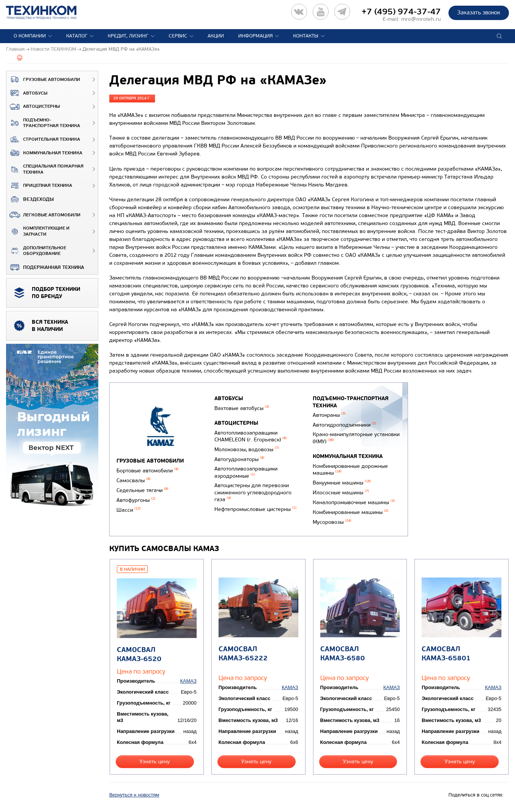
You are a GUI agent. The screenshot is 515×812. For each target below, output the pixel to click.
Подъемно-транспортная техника (43, 123)
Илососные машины (341, 493)
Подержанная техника (45, 267)
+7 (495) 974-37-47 (401, 12)
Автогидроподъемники (344, 425)
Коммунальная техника (44, 153)
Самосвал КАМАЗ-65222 (243, 654)
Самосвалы (133, 481)
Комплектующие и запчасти (38, 231)
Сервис (178, 36)
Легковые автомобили (43, 215)
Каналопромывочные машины (354, 502)
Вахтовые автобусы (242, 408)
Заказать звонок (479, 12)
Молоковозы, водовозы (247, 449)
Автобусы (27, 93)
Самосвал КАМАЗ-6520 (139, 654)
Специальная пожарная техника (45, 169)
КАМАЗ (188, 681)
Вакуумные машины (342, 483)
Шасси (129, 510)
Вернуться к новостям (134, 795)
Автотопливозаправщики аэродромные (246, 472)
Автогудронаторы (239, 459)
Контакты (306, 36)
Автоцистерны (33, 107)
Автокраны (329, 415)
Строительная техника (43, 140)
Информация (255, 36)
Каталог (77, 36)
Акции (216, 36)
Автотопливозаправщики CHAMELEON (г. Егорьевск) (251, 436)
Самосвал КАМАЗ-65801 (446, 654)
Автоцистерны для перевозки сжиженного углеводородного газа (253, 492)
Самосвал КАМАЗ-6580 (343, 654)
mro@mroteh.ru (421, 19)
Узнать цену (155, 762)
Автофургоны (136, 500)
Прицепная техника (39, 186)
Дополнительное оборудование (36, 251)
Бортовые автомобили (147, 471)
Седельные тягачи (142, 490)
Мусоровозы (332, 522)
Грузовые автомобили (43, 79)
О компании (30, 36)
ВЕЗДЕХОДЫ (30, 199)
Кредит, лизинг (128, 36)
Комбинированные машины (351, 512)
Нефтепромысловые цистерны (255, 509)
